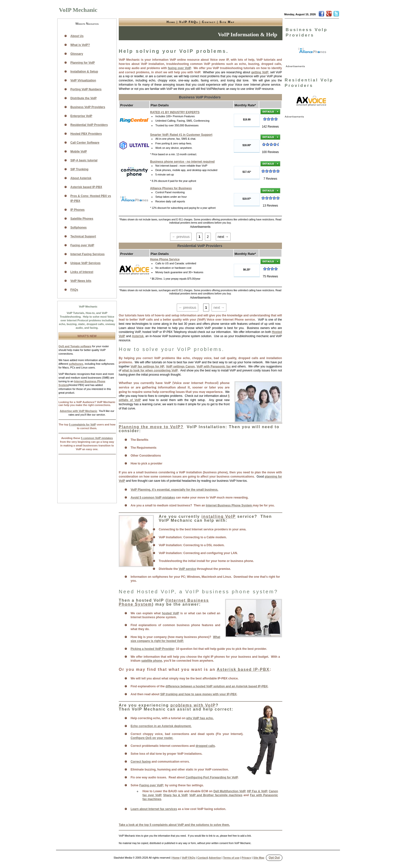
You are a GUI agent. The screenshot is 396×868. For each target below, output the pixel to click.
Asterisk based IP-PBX (243, 669)
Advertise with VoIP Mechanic (79, 411)
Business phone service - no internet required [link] (182, 162)
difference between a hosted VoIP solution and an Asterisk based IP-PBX (217, 686)
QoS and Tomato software (75, 346)
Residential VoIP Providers (89, 125)
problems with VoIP (193, 705)
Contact (209, 22)
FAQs (74, 290)
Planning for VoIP (83, 63)
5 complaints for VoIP (82, 424)
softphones (76, 364)
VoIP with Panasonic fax (214, 366)
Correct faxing (141, 762)
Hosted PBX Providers (86, 134)
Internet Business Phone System (229, 505)
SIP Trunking (79, 169)
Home (171, 22)
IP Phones (78, 210)
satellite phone (152, 661)
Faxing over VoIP (151, 785)
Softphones (79, 228)
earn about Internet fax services (155, 809)
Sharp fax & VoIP (175, 795)
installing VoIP (219, 516)
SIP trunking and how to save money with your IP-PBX (198, 694)
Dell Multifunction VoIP (229, 791)
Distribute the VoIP (83, 98)
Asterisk (138, 336)
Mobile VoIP (79, 152)
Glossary (77, 54)
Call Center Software (85, 143)
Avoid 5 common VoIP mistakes (153, 498)
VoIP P (135, 490)
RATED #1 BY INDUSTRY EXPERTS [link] (175, 112)
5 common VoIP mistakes (97, 438)
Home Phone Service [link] (165, 259)
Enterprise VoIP (81, 116)
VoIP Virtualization (83, 80)
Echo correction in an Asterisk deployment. (161, 726)
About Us (77, 36)
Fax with (257, 795)
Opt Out (274, 858)
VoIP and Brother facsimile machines (216, 795)
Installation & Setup (84, 72)
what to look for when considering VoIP (150, 370)
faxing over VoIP (179, 68)
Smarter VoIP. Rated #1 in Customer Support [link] (181, 135)
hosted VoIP (171, 613)
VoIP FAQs (189, 22)
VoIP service (187, 569)
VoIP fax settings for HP (148, 366)
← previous (181, 237)
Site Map (227, 22)
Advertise (215, 858)
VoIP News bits (81, 281)
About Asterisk (81, 178)
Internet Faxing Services (88, 254)
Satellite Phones (82, 219)
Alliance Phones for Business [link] (171, 188)
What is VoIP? (80, 45)
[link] (312, 51)
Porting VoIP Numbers (86, 89)
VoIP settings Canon (180, 366)
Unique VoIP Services (85, 263)
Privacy (246, 858)
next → (223, 237)
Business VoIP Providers (88, 107)
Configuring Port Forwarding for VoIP (212, 777)
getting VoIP (260, 72)
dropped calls (205, 746)
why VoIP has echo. (200, 718)
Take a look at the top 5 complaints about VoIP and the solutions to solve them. (174, 825)
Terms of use (231, 858)
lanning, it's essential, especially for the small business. (179, 490)
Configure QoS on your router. (152, 738)
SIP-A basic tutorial (84, 160)
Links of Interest (82, 272)
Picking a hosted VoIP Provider (152, 649)
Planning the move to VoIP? (151, 427)
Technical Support (83, 236)
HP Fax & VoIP (257, 791)
